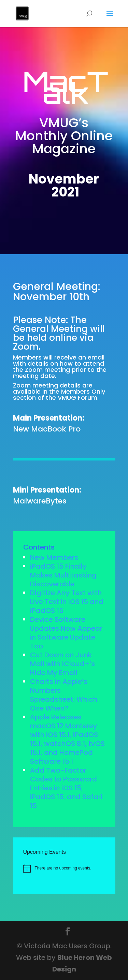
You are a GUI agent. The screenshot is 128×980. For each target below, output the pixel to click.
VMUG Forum (77, 398)
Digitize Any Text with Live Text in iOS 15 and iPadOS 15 (67, 602)
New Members (54, 557)
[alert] (69, 868)
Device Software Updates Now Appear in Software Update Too (66, 633)
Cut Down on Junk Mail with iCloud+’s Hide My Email (62, 664)
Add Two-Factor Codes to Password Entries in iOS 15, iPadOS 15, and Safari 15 (66, 788)
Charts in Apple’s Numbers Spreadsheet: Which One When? (64, 695)
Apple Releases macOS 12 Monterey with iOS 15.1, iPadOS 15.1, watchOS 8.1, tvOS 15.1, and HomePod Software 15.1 (67, 739)
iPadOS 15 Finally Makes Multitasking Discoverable (63, 575)
